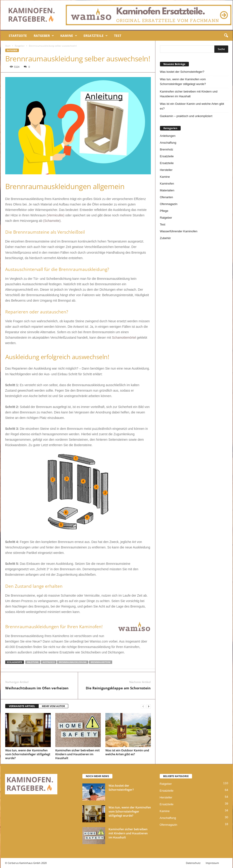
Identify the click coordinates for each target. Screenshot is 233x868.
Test (118, 36)
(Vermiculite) (56, 215)
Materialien (167, 190)
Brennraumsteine (101, 662)
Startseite (18, 36)
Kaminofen (167, 184)
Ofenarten (167, 197)
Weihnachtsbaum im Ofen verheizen (37, 688)
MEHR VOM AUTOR (53, 706)
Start (8, 46)
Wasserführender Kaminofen (179, 231)
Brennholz (167, 149)
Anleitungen (168, 136)
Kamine (69, 36)
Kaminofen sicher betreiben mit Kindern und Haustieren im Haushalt (77, 754)
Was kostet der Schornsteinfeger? (182, 72)
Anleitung (33, 662)
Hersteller (166, 170)
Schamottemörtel (124, 338)
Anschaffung (168, 143)
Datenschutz (193, 863)
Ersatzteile (96, 36)
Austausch (49, 662)
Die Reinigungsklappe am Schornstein (118, 688)
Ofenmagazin (169, 204)
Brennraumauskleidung (73, 662)
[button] (226, 36)
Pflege (164, 211)
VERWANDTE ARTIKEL (22, 706)
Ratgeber (44, 36)
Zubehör (165, 238)
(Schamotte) (52, 221)
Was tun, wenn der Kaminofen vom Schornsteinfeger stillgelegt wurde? (28, 754)
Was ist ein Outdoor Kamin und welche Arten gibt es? (127, 752)
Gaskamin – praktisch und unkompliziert (186, 116)
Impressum (212, 863)
